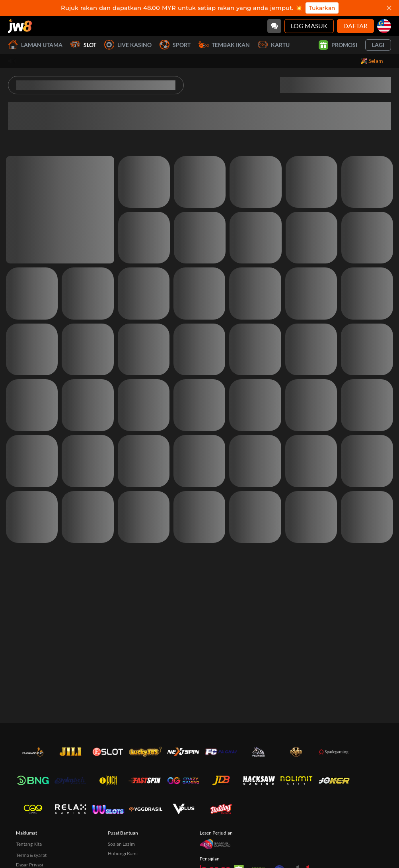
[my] (384, 26)
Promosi (338, 45)
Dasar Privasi (29, 865)
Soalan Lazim (121, 844)
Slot (83, 45)
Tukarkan (322, 8)
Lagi (378, 45)
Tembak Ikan (224, 45)
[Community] (274, 26)
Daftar (355, 26)
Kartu (274, 45)
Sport (175, 45)
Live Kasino (128, 45)
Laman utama (35, 45)
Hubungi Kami (123, 853)
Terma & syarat (31, 855)
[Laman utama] (20, 26)
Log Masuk (309, 26)
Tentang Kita (29, 844)
